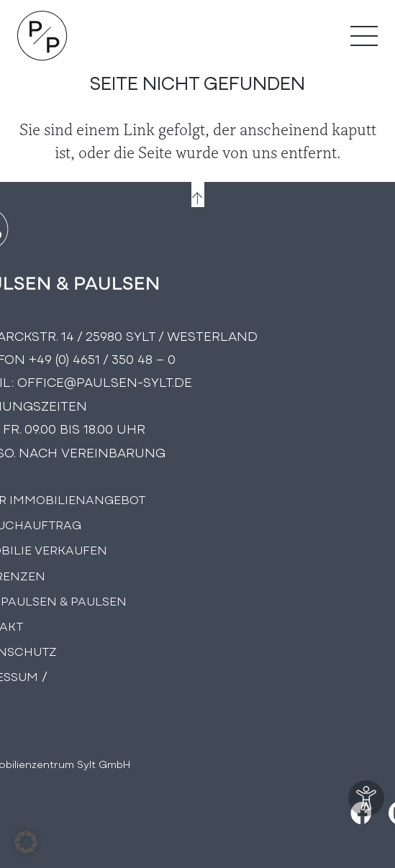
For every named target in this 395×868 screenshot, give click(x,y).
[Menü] (364, 36)
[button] (26, 842)
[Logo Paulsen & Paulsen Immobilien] (42, 36)
